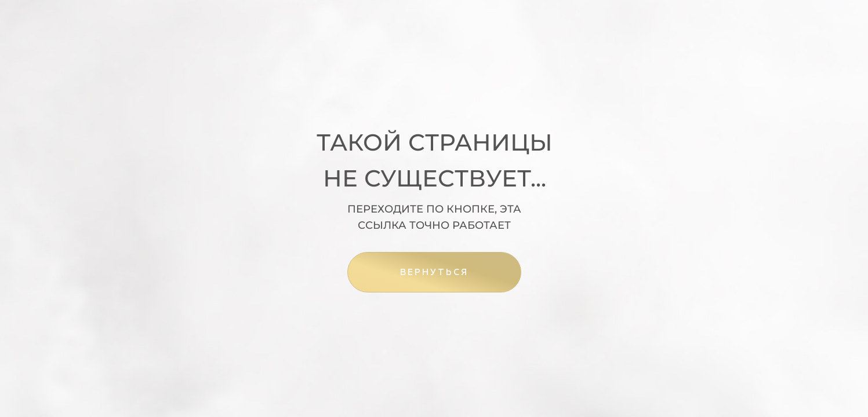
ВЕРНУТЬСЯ (434, 272)
